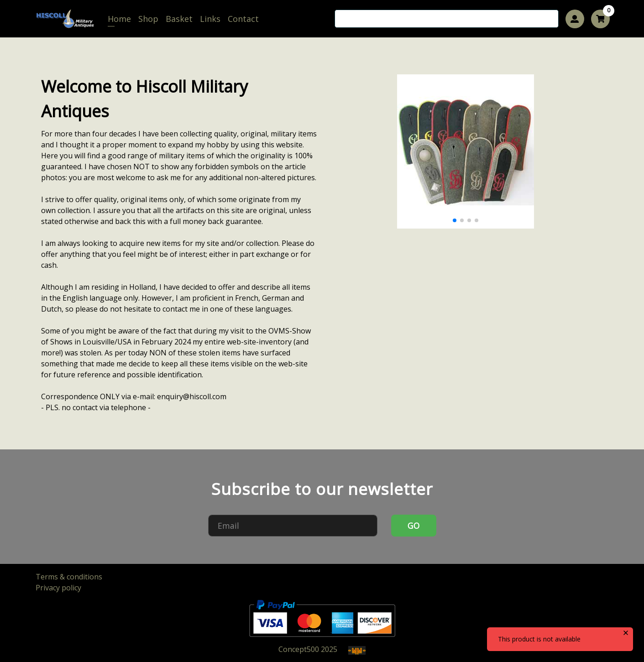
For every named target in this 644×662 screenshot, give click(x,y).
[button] (455, 220)
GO (414, 526)
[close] (626, 633)
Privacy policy (58, 588)
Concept (299, 649)
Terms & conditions (69, 577)
